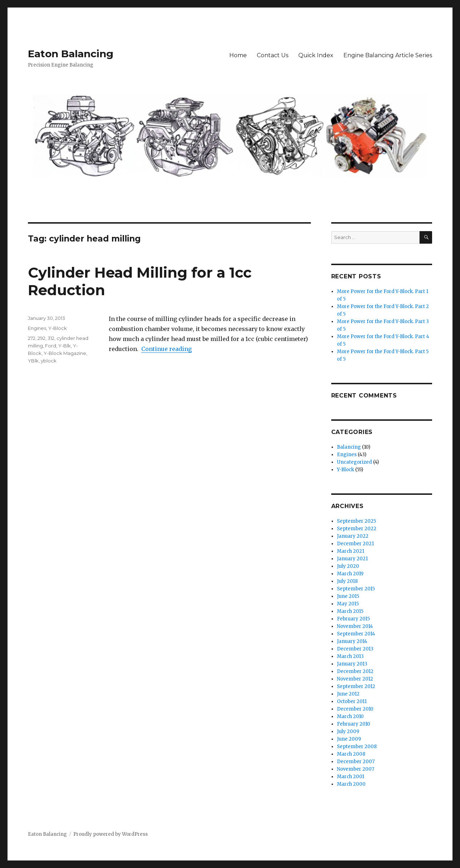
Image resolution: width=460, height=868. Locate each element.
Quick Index (316, 55)
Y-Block (58, 328)
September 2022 (357, 529)
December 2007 (356, 762)
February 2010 (354, 724)
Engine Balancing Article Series (388, 55)
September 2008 (357, 747)
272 (32, 338)
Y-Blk (65, 346)
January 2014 (352, 641)
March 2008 (351, 754)
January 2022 (353, 536)
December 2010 (355, 709)
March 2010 (350, 716)
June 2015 (348, 596)
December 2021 (355, 544)
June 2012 (348, 694)
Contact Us (273, 55)
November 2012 (355, 679)
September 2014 (356, 634)
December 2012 (355, 671)
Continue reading (167, 349)
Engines (37, 328)
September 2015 (356, 589)
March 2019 (350, 574)
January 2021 (352, 559)
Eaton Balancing (71, 54)
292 (41, 338)
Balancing (349, 447)
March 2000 (351, 784)
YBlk (33, 361)
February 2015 (353, 619)
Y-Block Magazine (65, 353)
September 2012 (356, 686)
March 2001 (351, 777)
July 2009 (348, 732)
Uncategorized (354, 462)
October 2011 (352, 701)
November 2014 (355, 626)
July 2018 (347, 581)
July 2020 (348, 566)
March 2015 (350, 611)
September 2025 (356, 521)
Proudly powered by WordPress (111, 834)
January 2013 (352, 664)
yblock (49, 361)
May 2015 (348, 604)
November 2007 (356, 769)
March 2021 (351, 551)
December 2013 (355, 649)
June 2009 (349, 739)
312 (51, 338)
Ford (51, 346)
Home (238, 55)
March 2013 (350, 656)
